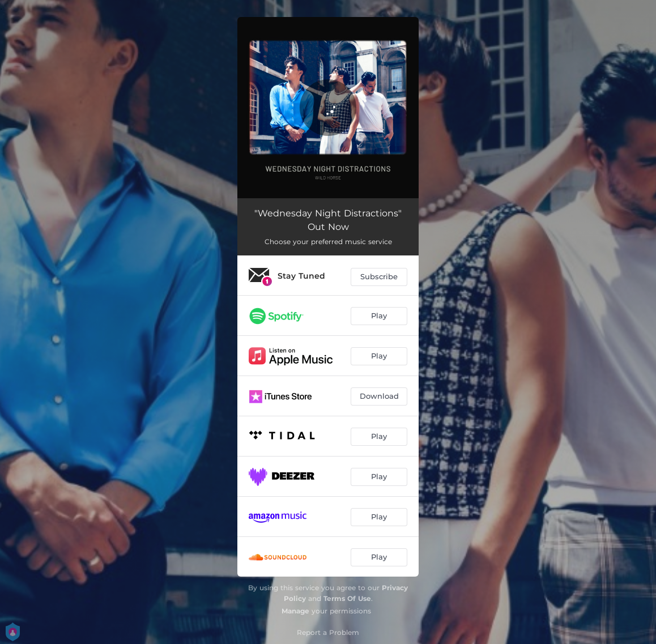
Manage (295, 611)
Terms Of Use (347, 598)
